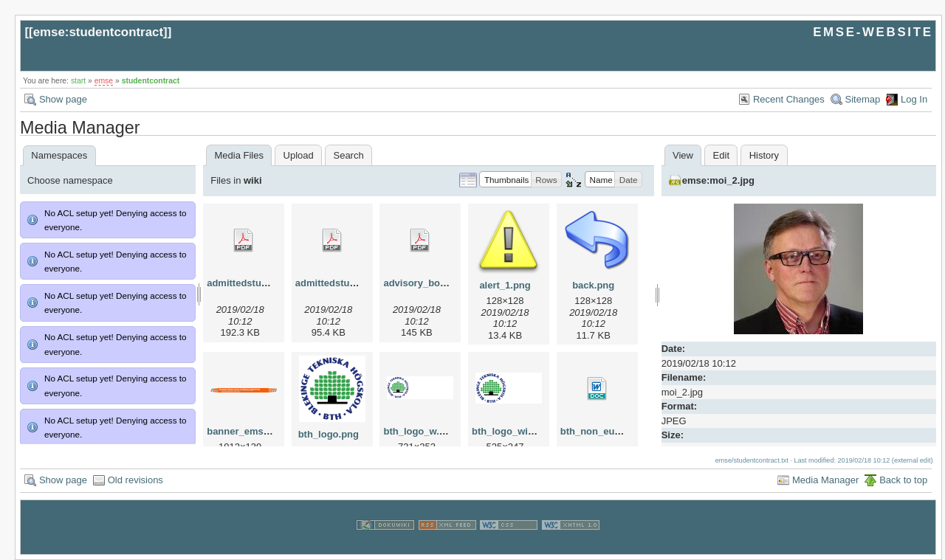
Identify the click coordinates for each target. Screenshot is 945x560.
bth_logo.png (329, 434)
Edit (721, 155)
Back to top (903, 480)
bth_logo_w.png (420, 431)
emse (104, 81)
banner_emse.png (248, 431)
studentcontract (151, 81)
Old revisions (135, 480)
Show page (63, 99)
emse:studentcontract (98, 32)
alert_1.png (505, 285)
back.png (593, 285)
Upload (299, 155)
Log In (914, 99)
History (764, 155)
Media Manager (825, 480)
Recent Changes (789, 99)
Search (348, 155)
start (78, 81)
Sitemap (863, 99)
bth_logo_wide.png (515, 431)
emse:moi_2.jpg (718, 180)
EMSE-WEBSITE (873, 32)
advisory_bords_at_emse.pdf (450, 283)
